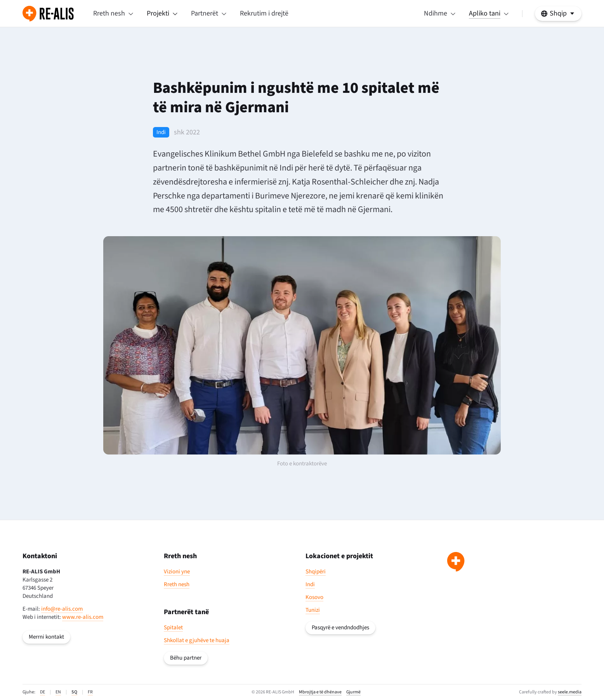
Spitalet (173, 628)
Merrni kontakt (46, 637)
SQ (74, 692)
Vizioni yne (177, 572)
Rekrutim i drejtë (264, 13)
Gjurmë (353, 692)
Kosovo (314, 597)
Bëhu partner (186, 658)
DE (43, 692)
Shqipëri (316, 572)
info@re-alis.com (62, 609)
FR (90, 692)
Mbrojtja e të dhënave (320, 692)
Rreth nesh (177, 584)
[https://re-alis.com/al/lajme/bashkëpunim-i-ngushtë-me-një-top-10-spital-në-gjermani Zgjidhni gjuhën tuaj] (558, 14)
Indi (310, 584)
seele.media (570, 692)
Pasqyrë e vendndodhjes (340, 628)
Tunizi (313, 610)
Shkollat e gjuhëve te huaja (197, 640)
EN (58, 692)
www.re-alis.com (83, 617)
